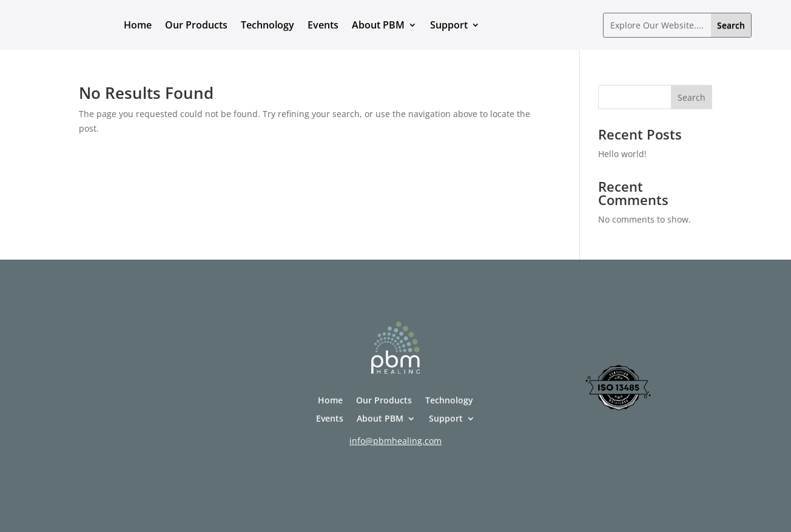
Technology (268, 25)
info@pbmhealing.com (395, 441)
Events (323, 25)
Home (138, 25)
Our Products (196, 25)
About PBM (378, 25)
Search (692, 97)
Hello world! (622, 154)
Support (449, 25)
